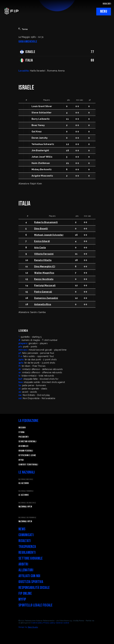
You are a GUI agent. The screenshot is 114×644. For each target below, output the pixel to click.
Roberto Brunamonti (46, 222)
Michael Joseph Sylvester (49, 235)
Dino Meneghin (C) (45, 266)
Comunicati (26, 535)
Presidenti (23, 437)
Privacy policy (49, 623)
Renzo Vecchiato (44, 279)
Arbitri (23, 564)
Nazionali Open (25, 507)
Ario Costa (40, 248)
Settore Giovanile (31, 558)
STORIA (21, 432)
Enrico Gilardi (42, 241)
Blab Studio (33, 627)
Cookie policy (37, 623)
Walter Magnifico (44, 273)
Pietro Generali (43, 292)
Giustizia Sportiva (31, 582)
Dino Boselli (41, 229)
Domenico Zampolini (46, 298)
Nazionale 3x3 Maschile (27, 503)
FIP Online (25, 594)
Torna (23, 29)
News (22, 529)
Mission (22, 428)
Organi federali (26, 451)
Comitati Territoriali (28, 465)
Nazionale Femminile (26, 491)
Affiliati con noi (29, 576)
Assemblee (24, 446)
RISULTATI (107, 4)
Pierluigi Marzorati (45, 285)
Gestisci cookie (63, 623)
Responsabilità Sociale (34, 588)
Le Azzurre (24, 495)
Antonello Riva (43, 304)
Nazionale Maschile (26, 479)
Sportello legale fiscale (36, 605)
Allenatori (26, 570)
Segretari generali (27, 442)
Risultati (25, 541)
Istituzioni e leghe (27, 455)
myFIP (22, 599)
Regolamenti (27, 553)
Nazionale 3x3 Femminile (27, 518)
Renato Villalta (43, 260)
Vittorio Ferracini (44, 254)
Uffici (21, 460)
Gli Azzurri (24, 483)
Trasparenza (27, 547)
